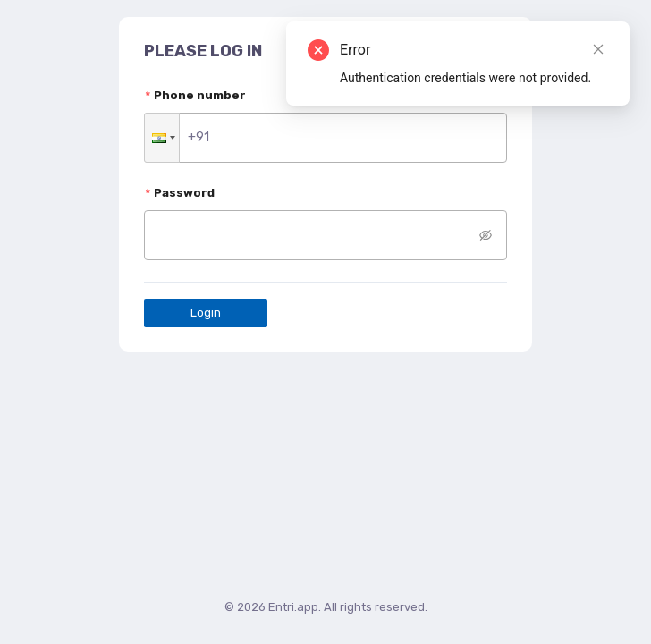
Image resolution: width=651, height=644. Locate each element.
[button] (162, 138)
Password (184, 193)
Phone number (200, 95)
